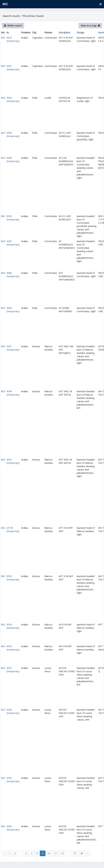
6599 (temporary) (13, 780)
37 (75, 853)
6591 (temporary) (13, 348)
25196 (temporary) (13, 529)
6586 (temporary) (13, 275)
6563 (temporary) (13, 39)
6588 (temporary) (13, 160)
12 (62, 853)
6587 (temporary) (13, 243)
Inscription (64, 32)
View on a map (90, 25)
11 (56, 853)
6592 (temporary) (13, 461)
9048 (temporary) (13, 393)
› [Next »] (88, 853)
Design (80, 32)
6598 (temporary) (13, 711)
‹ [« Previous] (4, 853)
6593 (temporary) (13, 578)
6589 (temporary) (13, 310)
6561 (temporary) (13, 68)
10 (49, 853)
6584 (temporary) (13, 99)
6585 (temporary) (13, 134)
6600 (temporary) (13, 828)
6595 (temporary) (13, 648)
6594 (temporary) (13, 626)
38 (82, 853)
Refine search (13, 25)
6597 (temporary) (13, 670)
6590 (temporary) (13, 218)
